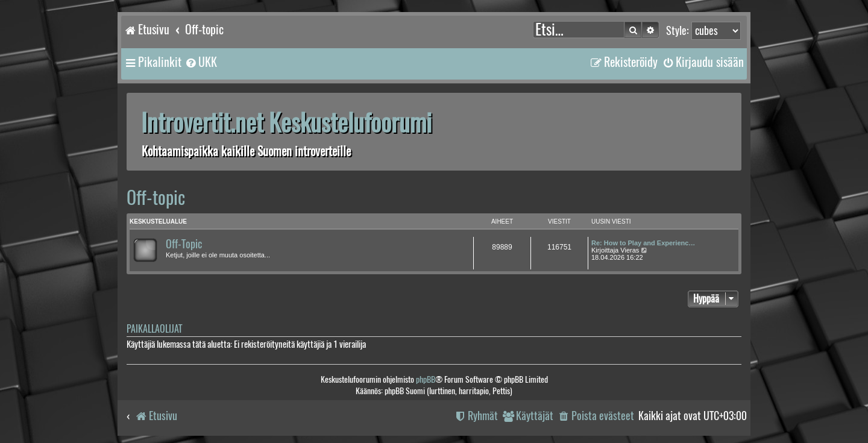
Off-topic (156, 197)
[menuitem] (201, 62)
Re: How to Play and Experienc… (643, 243)
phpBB (426, 379)
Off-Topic (184, 244)
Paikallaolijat (154, 329)
